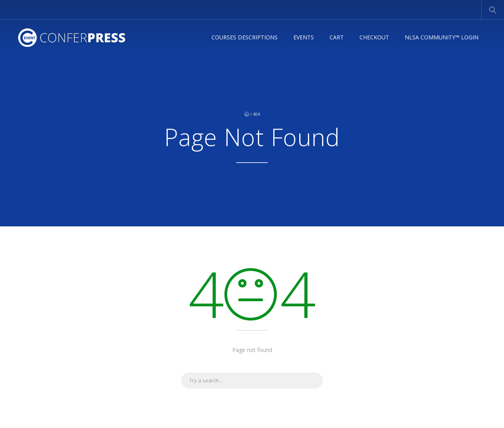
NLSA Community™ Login (442, 38)
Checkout (374, 38)
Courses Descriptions (245, 38)
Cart (337, 38)
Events (304, 38)
